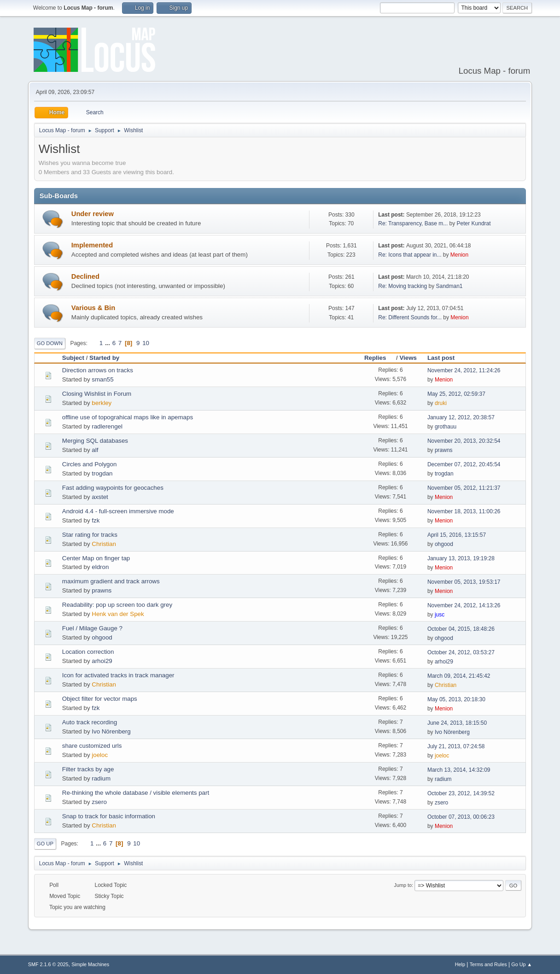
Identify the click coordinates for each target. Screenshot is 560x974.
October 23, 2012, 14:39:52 (461, 793)
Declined (85, 276)
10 (146, 343)
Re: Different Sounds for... (410, 317)
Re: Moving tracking (402, 286)
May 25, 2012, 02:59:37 (456, 394)
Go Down (50, 343)
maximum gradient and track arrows (111, 581)
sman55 (102, 379)
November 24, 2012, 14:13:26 (464, 605)
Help (460, 964)
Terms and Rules (488, 964)
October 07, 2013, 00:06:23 (461, 817)
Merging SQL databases (95, 441)
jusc (440, 615)
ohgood (444, 544)
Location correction (88, 652)
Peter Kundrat (474, 223)
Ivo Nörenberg (111, 731)
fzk (96, 520)
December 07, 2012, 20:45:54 (464, 464)
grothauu (446, 427)
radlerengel (107, 426)
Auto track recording (90, 722)
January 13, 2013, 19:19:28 (461, 558)
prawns (444, 450)
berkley (102, 403)
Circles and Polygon (90, 464)
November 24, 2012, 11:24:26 (464, 370)
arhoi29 (102, 661)
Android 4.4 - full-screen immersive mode (118, 511)
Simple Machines (90, 964)
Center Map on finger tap (96, 558)
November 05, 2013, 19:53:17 (464, 582)
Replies (379, 358)
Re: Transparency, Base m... (413, 223)
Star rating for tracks (90, 535)
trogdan (102, 473)
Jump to (403, 885)
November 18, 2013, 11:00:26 (464, 511)
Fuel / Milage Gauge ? (92, 628)
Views (408, 358)
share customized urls (92, 746)
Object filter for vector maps (100, 699)
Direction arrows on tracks (98, 370)
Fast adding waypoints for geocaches (113, 488)
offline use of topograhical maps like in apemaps (128, 417)
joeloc (100, 755)
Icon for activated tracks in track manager (118, 675)
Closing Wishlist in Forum (97, 394)
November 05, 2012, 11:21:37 (464, 488)
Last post (441, 358)
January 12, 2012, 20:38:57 (461, 417)
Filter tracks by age (88, 769)
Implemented (92, 245)
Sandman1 (449, 286)
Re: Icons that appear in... (410, 255)
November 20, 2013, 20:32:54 (464, 441)
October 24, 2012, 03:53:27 (461, 652)
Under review (93, 214)
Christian (104, 544)
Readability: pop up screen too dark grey (117, 605)
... (108, 343)
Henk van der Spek (118, 614)
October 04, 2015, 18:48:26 (461, 629)
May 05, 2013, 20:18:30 (456, 699)
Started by (104, 358)
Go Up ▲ (522, 964)
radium (101, 778)
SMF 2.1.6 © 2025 (48, 964)
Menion (459, 255)
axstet (100, 497)
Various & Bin (93, 308)
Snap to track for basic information (109, 816)
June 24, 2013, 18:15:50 (457, 723)
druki (441, 403)
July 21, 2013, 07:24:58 (456, 746)
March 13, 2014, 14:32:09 (459, 770)
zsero (99, 802)
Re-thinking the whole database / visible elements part (136, 793)
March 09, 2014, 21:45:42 (459, 676)
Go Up (45, 844)
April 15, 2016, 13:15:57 (457, 535)
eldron (100, 567)
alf (95, 450)
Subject (73, 358)
